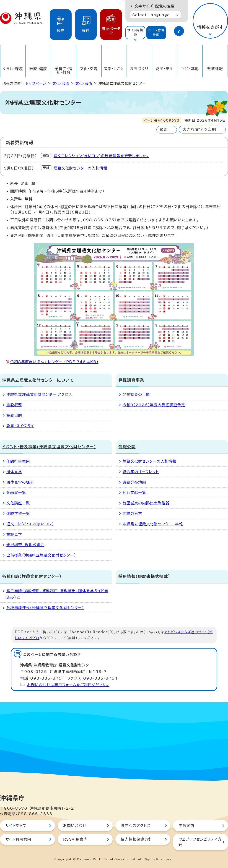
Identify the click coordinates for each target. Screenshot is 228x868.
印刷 (164, 130)
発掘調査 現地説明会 (25, 545)
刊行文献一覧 (134, 493)
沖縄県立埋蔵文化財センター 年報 (153, 524)
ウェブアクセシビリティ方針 (200, 842)
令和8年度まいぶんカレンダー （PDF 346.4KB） (56, 362)
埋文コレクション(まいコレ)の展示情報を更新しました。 (101, 156)
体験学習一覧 (18, 514)
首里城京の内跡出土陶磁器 (146, 503)
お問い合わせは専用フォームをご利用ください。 (68, 685)
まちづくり (139, 69)
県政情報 (215, 69)
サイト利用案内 (18, 839)
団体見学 (14, 472)
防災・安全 (165, 69)
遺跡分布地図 (134, 482)
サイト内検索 (135, 33)
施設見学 (14, 534)
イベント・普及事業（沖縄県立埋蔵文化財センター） (49, 447)
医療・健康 (38, 69)
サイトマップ (16, 826)
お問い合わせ (75, 826)
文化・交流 (89, 69)
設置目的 (14, 415)
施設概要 (14, 405)
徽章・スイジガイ (20, 426)
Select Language (151, 15)
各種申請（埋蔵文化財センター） (32, 576)
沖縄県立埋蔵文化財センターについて (38, 380)
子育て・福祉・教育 (64, 70)
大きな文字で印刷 (199, 129)
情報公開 (127, 447)
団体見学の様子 (20, 482)
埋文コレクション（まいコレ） (30, 524)
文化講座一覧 (18, 503)
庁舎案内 (186, 826)
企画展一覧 (16, 493)
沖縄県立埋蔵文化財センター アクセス (39, 394)
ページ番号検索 (156, 33)
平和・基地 (190, 69)
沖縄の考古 (132, 514)
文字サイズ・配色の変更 (155, 6)
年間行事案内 (18, 461)
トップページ (36, 83)
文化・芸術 (84, 83)
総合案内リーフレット (141, 472)
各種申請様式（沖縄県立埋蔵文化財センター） (45, 608)
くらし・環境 (13, 69)
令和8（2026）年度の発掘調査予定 (154, 405)
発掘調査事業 (131, 380)
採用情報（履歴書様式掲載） (144, 576)
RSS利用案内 (75, 839)
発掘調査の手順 (136, 394)
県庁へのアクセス (136, 826)
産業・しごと (114, 69)
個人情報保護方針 (137, 839)
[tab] (135, 33)
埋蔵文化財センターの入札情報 (80, 168)
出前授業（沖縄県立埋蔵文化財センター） (41, 555)
